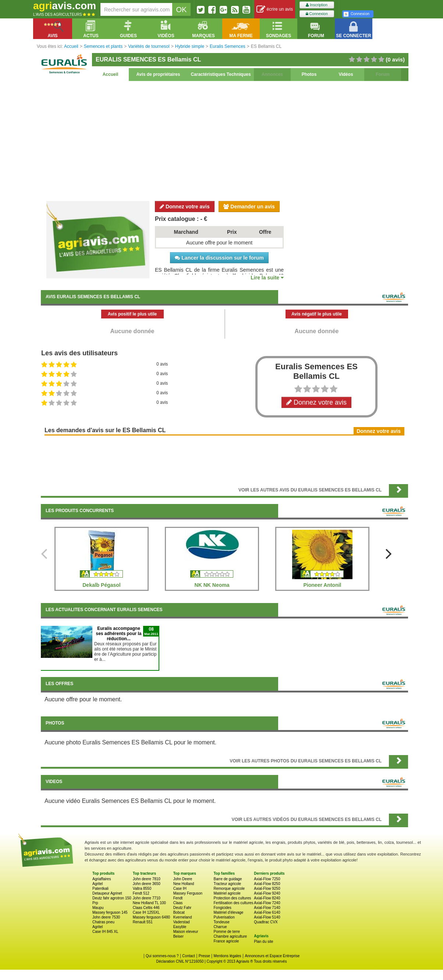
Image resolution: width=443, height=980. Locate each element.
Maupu (98, 908)
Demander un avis (249, 207)
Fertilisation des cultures (233, 903)
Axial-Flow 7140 (267, 908)
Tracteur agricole (227, 884)
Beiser (178, 936)
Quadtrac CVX (266, 922)
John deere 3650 (147, 884)
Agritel (98, 884)
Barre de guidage (228, 879)
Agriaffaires (102, 879)
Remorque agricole (229, 889)
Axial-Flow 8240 (267, 898)
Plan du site (263, 942)
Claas (178, 903)
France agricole (226, 941)
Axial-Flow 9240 (267, 893)
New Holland (184, 884)
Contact (188, 956)
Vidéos (346, 74)
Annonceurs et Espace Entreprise (272, 956)
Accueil (111, 74)
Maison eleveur (186, 932)
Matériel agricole (227, 893)
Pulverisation (224, 917)
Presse (204, 956)
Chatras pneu (103, 922)
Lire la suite (267, 278)
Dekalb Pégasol (102, 585)
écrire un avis (275, 9)
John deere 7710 (147, 898)
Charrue (220, 927)
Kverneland (183, 917)
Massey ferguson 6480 (151, 917)
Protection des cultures (232, 898)
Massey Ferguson (188, 893)
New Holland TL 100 (149, 903)
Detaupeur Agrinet (107, 893)
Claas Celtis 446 (146, 908)
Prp (95, 903)
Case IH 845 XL (105, 932)
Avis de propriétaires (158, 74)
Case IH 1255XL (146, 912)
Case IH (180, 889)
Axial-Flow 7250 (267, 879)
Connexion (317, 14)
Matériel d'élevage (228, 912)
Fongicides (222, 908)
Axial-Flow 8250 (267, 884)
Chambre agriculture (230, 936)
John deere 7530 (106, 917)
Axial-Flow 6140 (267, 912)
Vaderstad (182, 922)
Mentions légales (228, 956)
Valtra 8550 (142, 889)
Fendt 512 (141, 893)
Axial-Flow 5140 (267, 917)
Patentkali (100, 889)
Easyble (180, 927)
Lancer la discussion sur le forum (219, 258)
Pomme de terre (227, 932)
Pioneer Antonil (322, 585)
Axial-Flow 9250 (267, 889)
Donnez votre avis (185, 207)
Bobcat (179, 912)
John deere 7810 (147, 879)
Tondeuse (221, 922)
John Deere (183, 879)
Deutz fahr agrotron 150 (112, 898)
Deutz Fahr (182, 908)
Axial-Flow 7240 (267, 903)
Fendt (178, 898)
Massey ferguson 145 (110, 912)
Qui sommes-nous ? (162, 956)
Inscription (317, 5)
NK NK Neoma (212, 585)
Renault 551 (143, 922)
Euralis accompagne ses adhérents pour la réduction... (118, 634)
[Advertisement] (224, 140)
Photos (309, 74)
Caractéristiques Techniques (221, 74)
